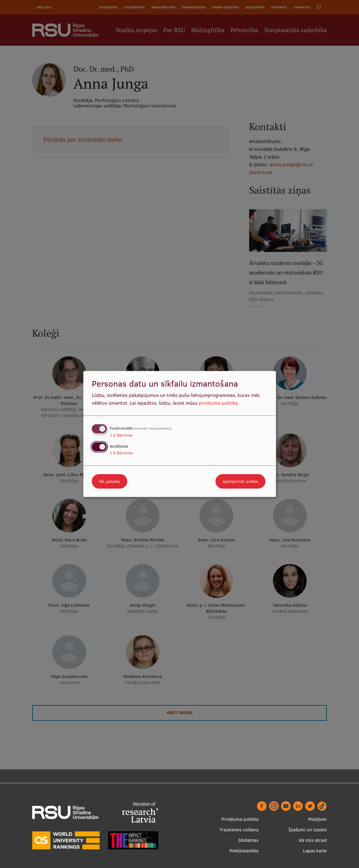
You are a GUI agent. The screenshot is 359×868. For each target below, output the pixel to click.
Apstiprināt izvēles (240, 481)
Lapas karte (315, 851)
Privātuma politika (240, 819)
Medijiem (317, 819)
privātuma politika (218, 403)
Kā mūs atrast (313, 840)
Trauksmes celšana (239, 830)
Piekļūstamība (244, 851)
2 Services (121, 435)
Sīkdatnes (248, 840)
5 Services (121, 453)
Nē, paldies (110, 481)
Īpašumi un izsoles (308, 830)
